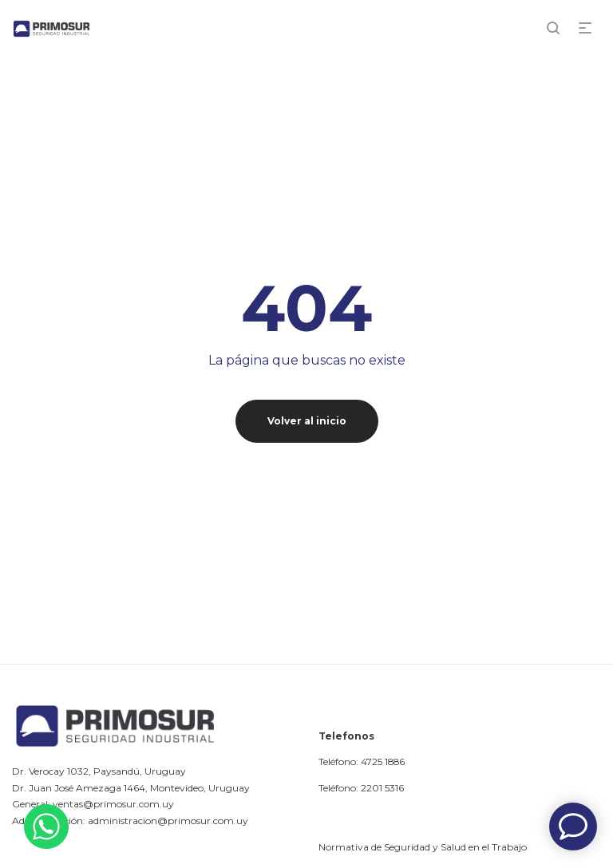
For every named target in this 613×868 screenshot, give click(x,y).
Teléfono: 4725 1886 (362, 761)
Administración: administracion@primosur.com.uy (130, 821)
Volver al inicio (307, 421)
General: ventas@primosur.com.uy (93, 804)
